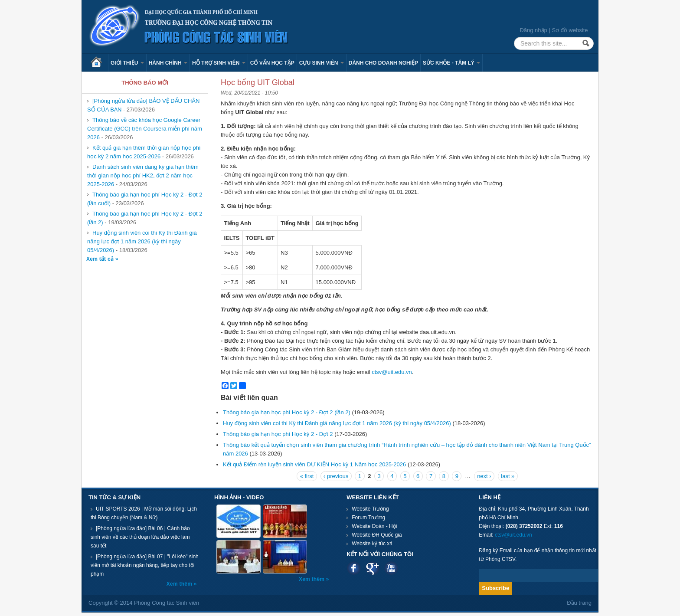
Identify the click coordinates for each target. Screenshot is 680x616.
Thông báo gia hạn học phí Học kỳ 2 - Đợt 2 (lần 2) (287, 412)
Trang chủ (99, 63)
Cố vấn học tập (272, 63)
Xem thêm (180, 584)
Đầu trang (579, 603)
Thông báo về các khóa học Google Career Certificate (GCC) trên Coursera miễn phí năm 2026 (145, 129)
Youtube (391, 568)
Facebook (354, 568)
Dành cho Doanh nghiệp (383, 63)
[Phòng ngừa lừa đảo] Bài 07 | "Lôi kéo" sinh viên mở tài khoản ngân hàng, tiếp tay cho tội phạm (145, 565)
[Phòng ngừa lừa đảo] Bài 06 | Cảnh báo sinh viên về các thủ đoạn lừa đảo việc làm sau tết (140, 537)
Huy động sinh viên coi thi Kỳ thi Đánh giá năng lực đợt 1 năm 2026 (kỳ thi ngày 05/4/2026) (142, 241)
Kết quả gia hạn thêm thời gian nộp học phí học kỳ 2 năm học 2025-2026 (144, 152)
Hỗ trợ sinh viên (219, 63)
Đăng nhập (533, 30)
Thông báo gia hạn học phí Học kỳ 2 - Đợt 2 (278, 434)
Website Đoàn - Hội (374, 526)
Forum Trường (368, 518)
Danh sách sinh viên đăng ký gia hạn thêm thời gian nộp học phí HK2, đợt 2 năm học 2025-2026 (143, 175)
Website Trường (370, 509)
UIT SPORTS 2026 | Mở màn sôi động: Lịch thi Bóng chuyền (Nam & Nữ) (144, 513)
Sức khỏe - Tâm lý (451, 63)
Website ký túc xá (372, 544)
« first (307, 476)
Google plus (372, 568)
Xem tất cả (101, 259)
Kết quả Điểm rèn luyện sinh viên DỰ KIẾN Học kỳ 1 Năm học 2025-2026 (314, 464)
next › (484, 476)
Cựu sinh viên (322, 63)
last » (508, 476)
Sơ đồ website (570, 30)
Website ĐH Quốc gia (377, 535)
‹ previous (336, 476)
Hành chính (168, 63)
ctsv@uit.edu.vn (392, 372)
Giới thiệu (127, 63)
